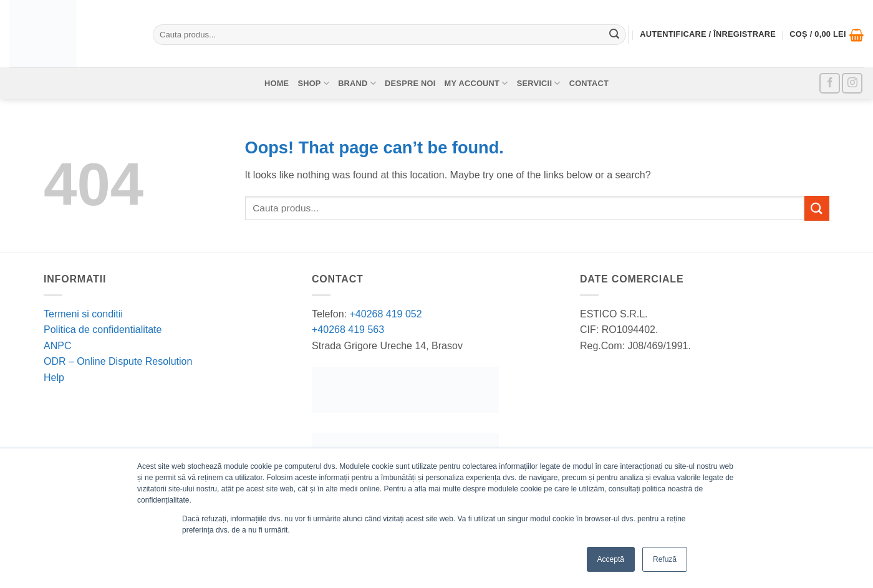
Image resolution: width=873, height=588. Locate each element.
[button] (827, 35)
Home (277, 83)
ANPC (57, 346)
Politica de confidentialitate (103, 330)
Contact (589, 83)
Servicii (539, 83)
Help (54, 378)
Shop (313, 83)
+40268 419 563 (348, 330)
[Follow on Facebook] (830, 83)
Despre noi (410, 83)
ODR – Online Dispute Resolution (118, 361)
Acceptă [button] (611, 559)
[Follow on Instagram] (852, 83)
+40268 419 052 (384, 314)
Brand (357, 83)
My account (476, 83)
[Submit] (614, 35)
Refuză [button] (665, 559)
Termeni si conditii (83, 314)
